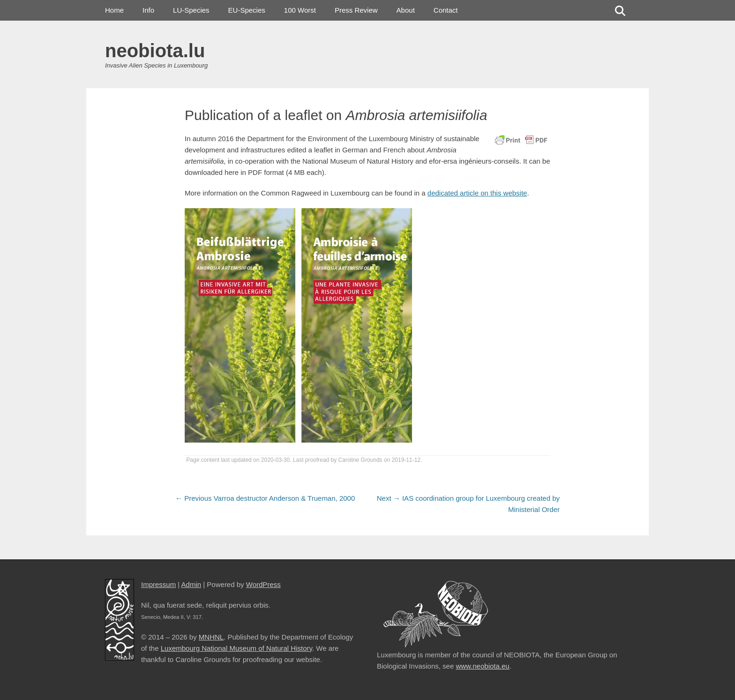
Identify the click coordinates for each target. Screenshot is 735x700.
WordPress (263, 584)
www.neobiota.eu (482, 666)
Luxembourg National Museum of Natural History (236, 648)
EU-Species (247, 10)
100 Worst (300, 10)
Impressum (158, 584)
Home (114, 10)
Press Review (356, 10)
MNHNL (211, 637)
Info (148, 10)
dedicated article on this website (477, 193)
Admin (191, 584)
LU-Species (191, 10)
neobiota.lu (155, 51)
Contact (446, 10)
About (406, 10)
